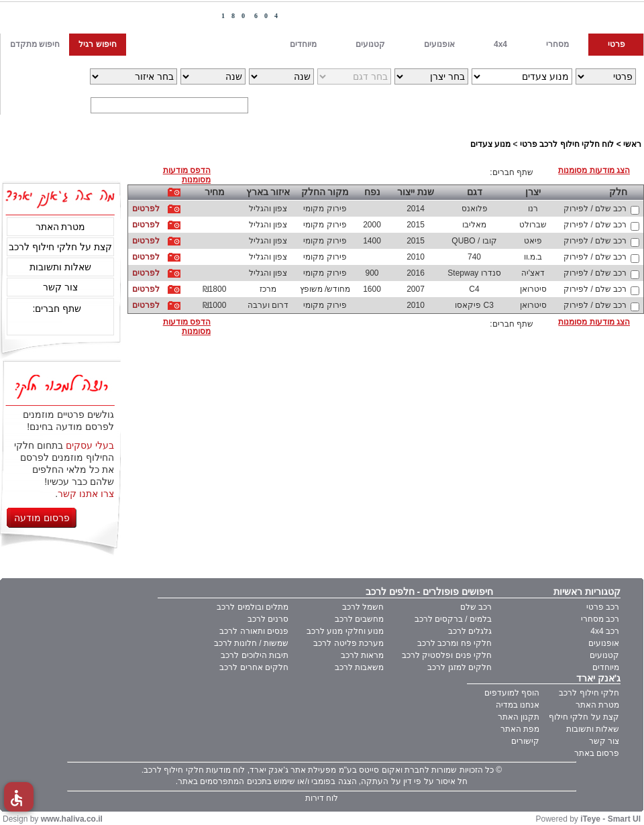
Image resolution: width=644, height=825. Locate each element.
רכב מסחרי (600, 619)
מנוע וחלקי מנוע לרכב (345, 631)
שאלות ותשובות (60, 267)
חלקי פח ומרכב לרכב (454, 643)
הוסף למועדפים (512, 693)
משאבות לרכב (359, 667)
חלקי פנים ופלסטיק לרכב (447, 655)
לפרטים (146, 209)
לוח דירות (322, 798)
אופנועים (604, 643)
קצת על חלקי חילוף (584, 717)
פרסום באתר (597, 753)
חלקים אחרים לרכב (254, 667)
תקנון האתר (519, 717)
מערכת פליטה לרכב (348, 643)
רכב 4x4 (605, 631)
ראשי (632, 144)
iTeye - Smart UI (610, 819)
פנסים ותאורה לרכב (254, 631)
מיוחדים (606, 667)
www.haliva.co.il (72, 819)
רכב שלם (476, 607)
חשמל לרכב (363, 607)
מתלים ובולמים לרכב (253, 607)
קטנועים (604, 655)
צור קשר (60, 287)
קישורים (525, 741)
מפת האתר (520, 729)
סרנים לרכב (268, 619)
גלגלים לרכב (470, 631)
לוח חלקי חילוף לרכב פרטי (567, 144)
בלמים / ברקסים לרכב (453, 619)
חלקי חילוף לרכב (589, 693)
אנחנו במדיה (518, 705)
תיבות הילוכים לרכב (255, 655)
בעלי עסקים (90, 445)
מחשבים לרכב (359, 619)
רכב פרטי (603, 607)
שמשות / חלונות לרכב (251, 643)
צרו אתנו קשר (86, 494)
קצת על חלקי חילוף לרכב (60, 247)
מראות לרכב (362, 655)
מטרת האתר (61, 227)
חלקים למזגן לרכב (460, 667)
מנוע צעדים (490, 144)
